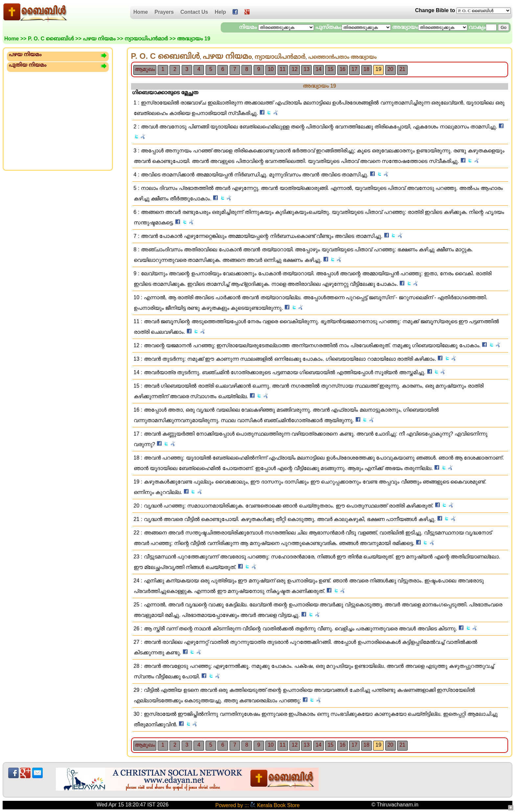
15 (330, 69)
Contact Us (194, 12)
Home (141, 12)
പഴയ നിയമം (99, 39)
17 (354, 69)
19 (378, 69)
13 (307, 69)
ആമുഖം (145, 69)
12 (295, 69)
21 (402, 69)
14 (319, 69)
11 (283, 69)
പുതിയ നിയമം (28, 65)
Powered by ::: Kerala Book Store (257, 805)
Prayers (164, 12)
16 (343, 69)
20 (391, 69)
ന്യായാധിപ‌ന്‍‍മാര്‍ (146, 39)
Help (221, 12)
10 (271, 69)
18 (367, 69)
